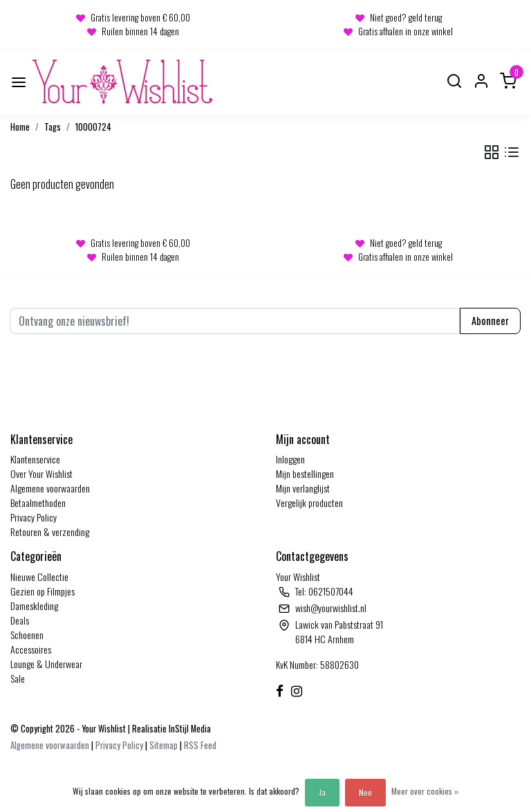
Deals (20, 620)
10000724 (93, 127)
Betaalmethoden (38, 502)
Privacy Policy (34, 517)
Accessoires (31, 649)
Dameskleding (34, 606)
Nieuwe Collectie (39, 576)
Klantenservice (35, 459)
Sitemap (164, 745)
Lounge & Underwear (46, 664)
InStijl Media (189, 729)
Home (20, 127)
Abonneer (490, 321)
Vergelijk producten (309, 502)
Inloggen (290, 459)
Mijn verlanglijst (303, 488)
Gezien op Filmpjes (43, 591)
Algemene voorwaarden (50, 488)
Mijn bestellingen (305, 473)
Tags (53, 127)
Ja (322, 792)
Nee (365, 792)
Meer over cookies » (425, 791)
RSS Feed (200, 745)
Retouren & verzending (50, 532)
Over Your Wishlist (41, 473)
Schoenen (27, 635)
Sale (18, 678)
